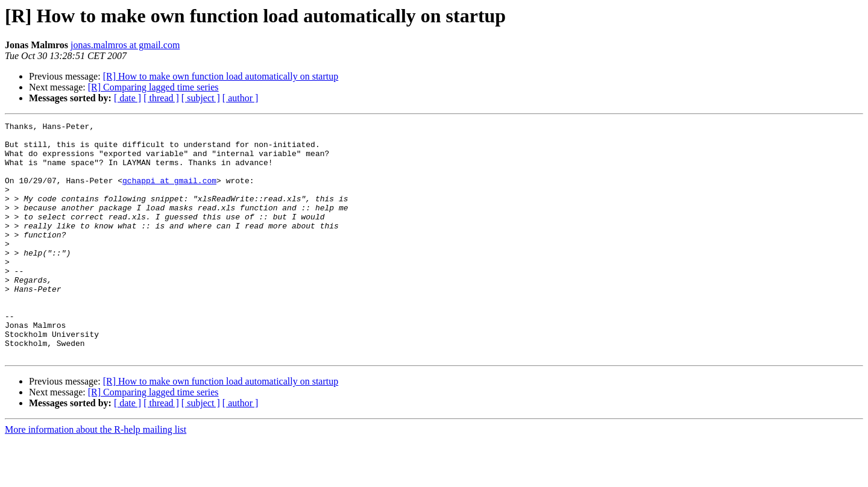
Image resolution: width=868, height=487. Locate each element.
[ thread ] (161, 98)
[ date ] (127, 98)
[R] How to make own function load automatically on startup (221, 76)
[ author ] (241, 98)
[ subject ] (201, 98)
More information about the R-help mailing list (96, 476)
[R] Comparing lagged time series (153, 87)
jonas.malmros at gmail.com (125, 45)
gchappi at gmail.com (169, 193)
